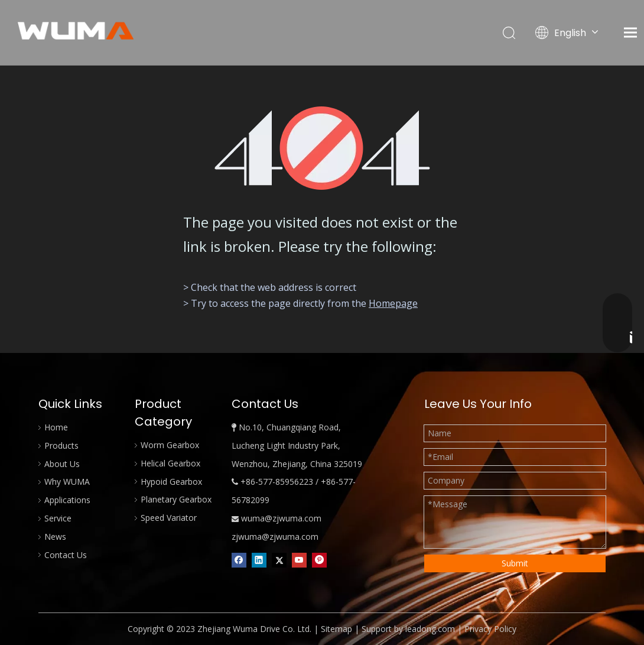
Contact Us (66, 555)
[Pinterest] (319, 560)
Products (61, 445)
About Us (62, 464)
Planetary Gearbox (176, 499)
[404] (322, 148)
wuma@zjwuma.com (281, 518)
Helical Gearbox (170, 463)
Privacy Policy (490, 629)
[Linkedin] (259, 560)
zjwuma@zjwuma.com (275, 537)
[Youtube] (299, 560)
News (55, 537)
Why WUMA (67, 482)
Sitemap (336, 629)
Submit (515, 563)
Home (56, 427)
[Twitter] (279, 560)
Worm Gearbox (170, 445)
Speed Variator (169, 518)
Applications (67, 500)
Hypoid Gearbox (171, 482)
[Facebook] (239, 560)
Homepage (393, 303)
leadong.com (430, 629)
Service (58, 518)
